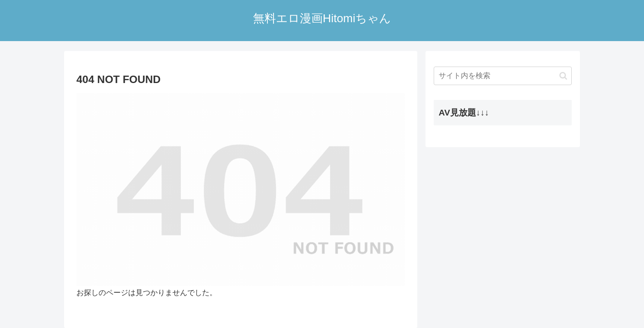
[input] (503, 76)
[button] (563, 76)
